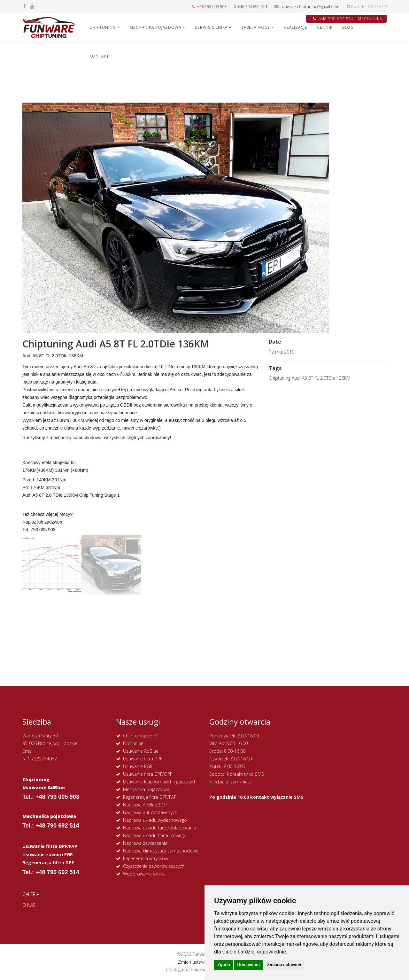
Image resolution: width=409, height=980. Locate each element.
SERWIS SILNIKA (211, 27)
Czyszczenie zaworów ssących (154, 866)
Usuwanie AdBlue (141, 751)
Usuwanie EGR (138, 766)
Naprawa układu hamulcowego (155, 835)
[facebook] (24, 6)
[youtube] (32, 6)
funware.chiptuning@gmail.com (310, 7)
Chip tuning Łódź (140, 736)
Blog (348, 27)
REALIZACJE (296, 27)
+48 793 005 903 (212, 7)
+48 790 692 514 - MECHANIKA (347, 19)
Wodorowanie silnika (144, 874)
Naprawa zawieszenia (145, 843)
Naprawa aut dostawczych (150, 812)
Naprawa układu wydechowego (155, 820)
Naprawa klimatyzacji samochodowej (161, 851)
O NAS (29, 905)
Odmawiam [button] (248, 965)
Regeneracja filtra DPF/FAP (150, 797)
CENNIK (325, 27)
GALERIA (31, 894)
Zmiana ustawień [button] (284, 965)
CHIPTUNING (103, 27)
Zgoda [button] (224, 965)
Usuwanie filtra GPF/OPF (148, 774)
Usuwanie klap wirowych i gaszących (160, 782)
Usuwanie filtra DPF (143, 759)
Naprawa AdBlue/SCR (145, 805)
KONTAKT (99, 56)
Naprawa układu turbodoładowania (160, 828)
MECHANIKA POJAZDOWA (155, 27)
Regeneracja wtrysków (146, 858)
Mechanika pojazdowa (146, 789)
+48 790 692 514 (252, 7)
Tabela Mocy (256, 27)
